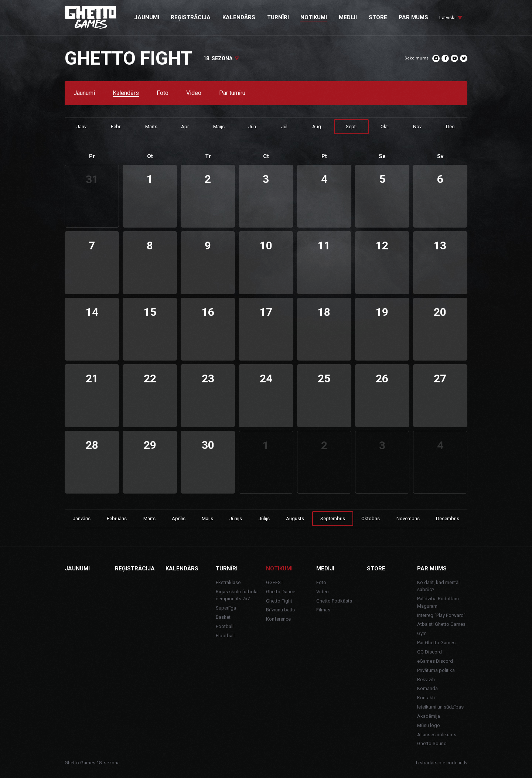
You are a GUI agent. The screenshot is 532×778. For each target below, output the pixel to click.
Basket (223, 617)
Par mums (432, 569)
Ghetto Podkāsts (334, 601)
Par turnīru (232, 93)
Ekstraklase (228, 582)
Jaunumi (84, 93)
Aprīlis (179, 518)
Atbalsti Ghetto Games (441, 624)
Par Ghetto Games (436, 643)
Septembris (333, 518)
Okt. (385, 127)
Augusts (295, 518)
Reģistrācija (135, 569)
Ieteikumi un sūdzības (440, 707)
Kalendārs (126, 93)
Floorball (225, 636)
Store (376, 569)
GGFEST (275, 582)
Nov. (418, 127)
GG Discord (429, 652)
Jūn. (253, 127)
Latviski (447, 18)
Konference (278, 619)
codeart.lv (457, 763)
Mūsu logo (429, 725)
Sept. (351, 127)
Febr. (116, 127)
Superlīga (226, 608)
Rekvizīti (426, 680)
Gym (422, 633)
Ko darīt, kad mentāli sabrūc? (439, 586)
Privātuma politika (436, 670)
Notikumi (279, 569)
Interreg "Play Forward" (441, 615)
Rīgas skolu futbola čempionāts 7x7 (237, 595)
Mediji (325, 569)
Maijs (219, 127)
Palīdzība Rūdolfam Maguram (438, 602)
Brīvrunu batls (280, 610)
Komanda (427, 688)
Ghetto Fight (279, 601)
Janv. (82, 127)
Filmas (323, 610)
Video (194, 93)
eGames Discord (435, 661)
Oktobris (371, 518)
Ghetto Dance (281, 592)
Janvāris (82, 518)
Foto (163, 93)
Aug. (317, 127)
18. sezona (218, 58)
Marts (151, 127)
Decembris (448, 518)
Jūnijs (236, 518)
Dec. (451, 127)
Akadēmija (429, 716)
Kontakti (426, 698)
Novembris (408, 518)
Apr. (185, 127)
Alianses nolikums (437, 735)
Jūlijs (264, 518)
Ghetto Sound (432, 743)
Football (225, 626)
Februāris (117, 518)
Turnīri (227, 569)
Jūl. (285, 127)
